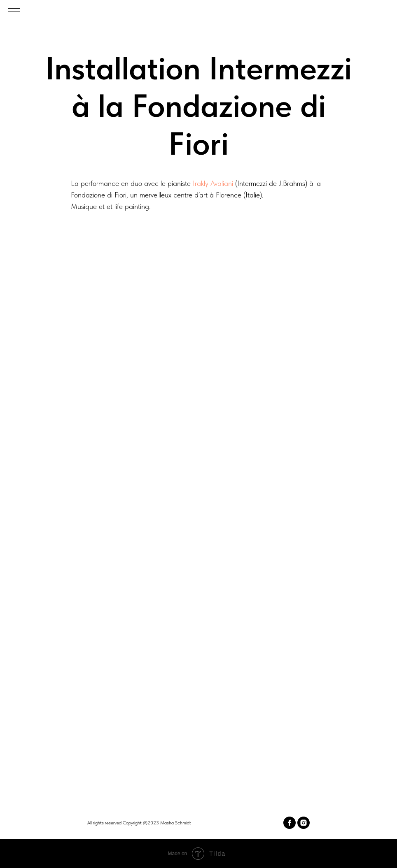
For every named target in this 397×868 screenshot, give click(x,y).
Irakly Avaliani (213, 183)
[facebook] (290, 823)
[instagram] (304, 823)
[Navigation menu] (14, 12)
